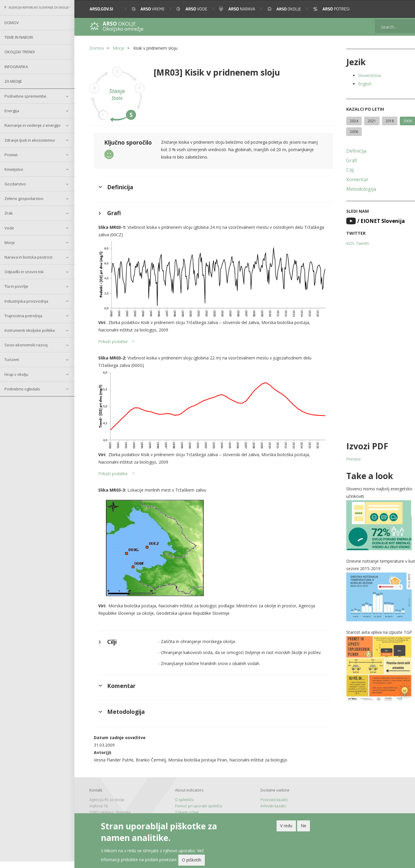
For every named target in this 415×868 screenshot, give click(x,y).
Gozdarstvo (15, 184)
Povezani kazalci (268, 806)
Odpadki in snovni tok (24, 272)
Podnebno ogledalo (22, 389)
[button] (402, 9)
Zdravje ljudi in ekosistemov (30, 140)
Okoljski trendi (20, 52)
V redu (286, 827)
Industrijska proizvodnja (26, 301)
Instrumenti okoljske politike (30, 330)
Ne (304, 827)
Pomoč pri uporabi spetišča (195, 813)
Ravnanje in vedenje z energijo (32, 125)
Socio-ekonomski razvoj (26, 345)
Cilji (341, 170)
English (356, 84)
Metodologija (352, 189)
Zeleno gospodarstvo (24, 198)
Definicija (347, 151)
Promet (11, 155)
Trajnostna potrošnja (23, 316)
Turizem (12, 359)
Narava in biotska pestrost (28, 257)
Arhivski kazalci (267, 813)
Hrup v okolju (16, 374)
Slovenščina (360, 75)
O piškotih (192, 861)
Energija (12, 111)
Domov (12, 23)
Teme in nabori (19, 37)
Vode (9, 228)
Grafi (342, 160)
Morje (10, 243)
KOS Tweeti (348, 243)
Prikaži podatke (113, 344)
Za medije (13, 81)
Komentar (348, 179)
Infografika (16, 67)
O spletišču (181, 806)
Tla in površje (16, 286)
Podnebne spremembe (25, 96)
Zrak (9, 213)
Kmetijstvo (14, 169)
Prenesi (344, 459)
